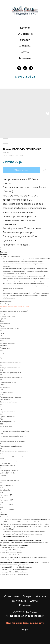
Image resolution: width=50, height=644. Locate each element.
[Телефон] (19, 68)
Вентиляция (19, 601)
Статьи (25, 52)
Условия (25, 40)
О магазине (25, 34)
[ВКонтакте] (25, 68)
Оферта (28, 596)
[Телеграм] (31, 68)
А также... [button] (25, 46)
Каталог (25, 28)
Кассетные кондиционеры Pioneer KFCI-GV (15, 306)
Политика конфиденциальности (25, 623)
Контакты (25, 58)
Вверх (25, 629)
